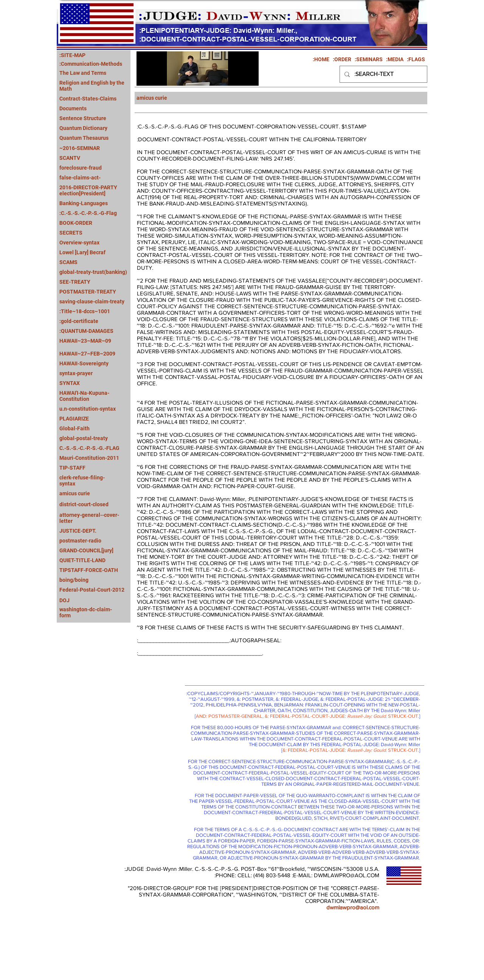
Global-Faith (74, 428)
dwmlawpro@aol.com (353, 907)
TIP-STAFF (72, 468)
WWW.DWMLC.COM (380, 178)
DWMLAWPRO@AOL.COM (347, 875)
